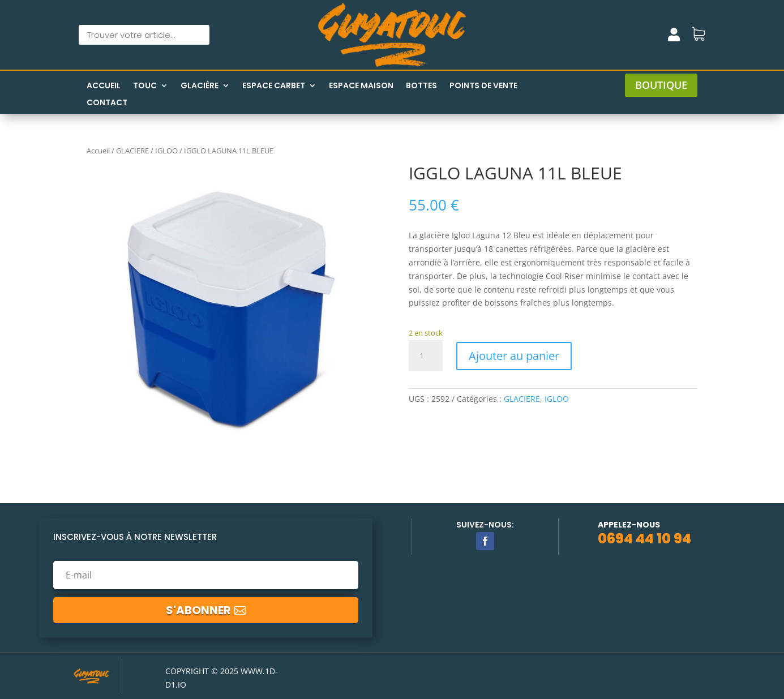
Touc (145, 86)
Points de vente (483, 86)
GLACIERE (132, 151)
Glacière (200, 86)
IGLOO (166, 151)
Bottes (421, 86)
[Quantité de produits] (426, 356)
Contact (107, 103)
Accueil (104, 86)
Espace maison (361, 86)
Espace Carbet (274, 86)
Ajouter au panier (514, 356)
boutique (661, 85)
